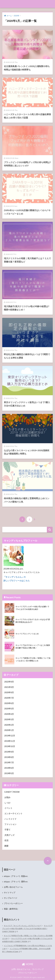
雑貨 (6, 846)
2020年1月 (9, 730)
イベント (8, 808)
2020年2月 (9, 725)
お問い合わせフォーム (13, 887)
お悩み (7, 797)
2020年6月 (9, 703)
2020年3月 (9, 720)
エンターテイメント (13, 814)
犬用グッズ (9, 835)
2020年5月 (9, 709)
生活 (6, 840)
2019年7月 (9, 763)
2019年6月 (9, 768)
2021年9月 (9, 687)
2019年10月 (10, 746)
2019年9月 (9, 752)
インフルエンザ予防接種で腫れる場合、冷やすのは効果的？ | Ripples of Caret (26, 950)
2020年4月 (9, 714)
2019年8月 (9, 757)
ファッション (10, 824)
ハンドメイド (10, 819)
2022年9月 (9, 682)
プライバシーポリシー (13, 903)
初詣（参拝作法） (11, 909)
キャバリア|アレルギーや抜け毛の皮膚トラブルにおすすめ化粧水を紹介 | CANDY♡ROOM (27, 929)
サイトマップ (10, 893)
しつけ (7, 803)
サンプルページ (10, 898)
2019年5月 (9, 773)
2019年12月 (10, 736)
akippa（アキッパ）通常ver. (16, 882)
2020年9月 (9, 692)
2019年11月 (10, 741)
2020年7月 (9, 698)
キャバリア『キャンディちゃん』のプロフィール (22, 926)
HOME (28, 964)
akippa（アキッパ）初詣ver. (16, 876)
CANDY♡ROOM (12, 792)
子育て (7, 830)
